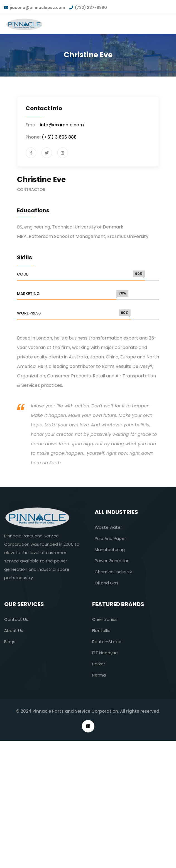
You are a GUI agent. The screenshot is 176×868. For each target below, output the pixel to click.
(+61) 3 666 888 (59, 137)
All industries (116, 512)
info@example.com (62, 125)
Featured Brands (118, 604)
